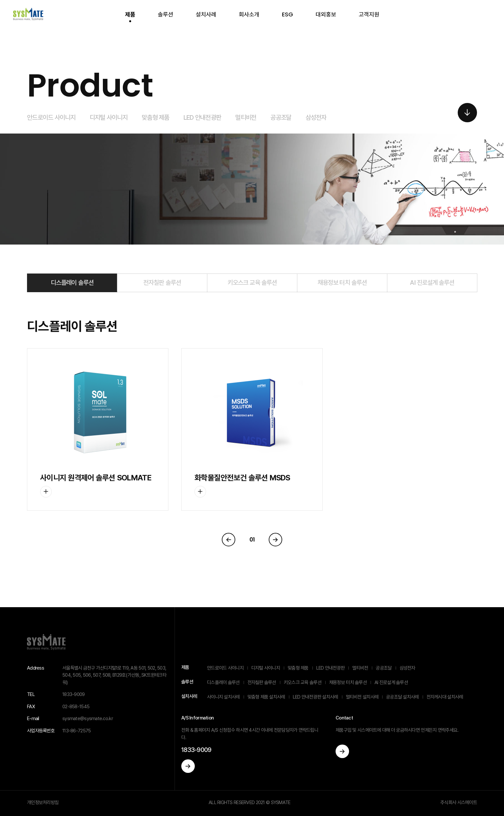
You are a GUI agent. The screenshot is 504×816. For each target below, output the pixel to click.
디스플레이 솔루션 (72, 283)
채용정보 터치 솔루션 (342, 283)
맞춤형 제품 (156, 117)
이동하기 (188, 766)
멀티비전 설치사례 (362, 697)
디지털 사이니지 (109, 117)
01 (252, 539)
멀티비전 (246, 117)
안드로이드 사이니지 (51, 117)
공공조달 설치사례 (402, 697)
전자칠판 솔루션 (162, 283)
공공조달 (281, 117)
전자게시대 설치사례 (445, 697)
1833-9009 (196, 750)
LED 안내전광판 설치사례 (315, 697)
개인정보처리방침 (43, 802)
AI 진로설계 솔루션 (432, 283)
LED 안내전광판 (203, 117)
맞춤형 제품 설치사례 (266, 697)
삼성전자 (316, 117)
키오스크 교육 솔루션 (252, 283)
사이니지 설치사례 (223, 697)
